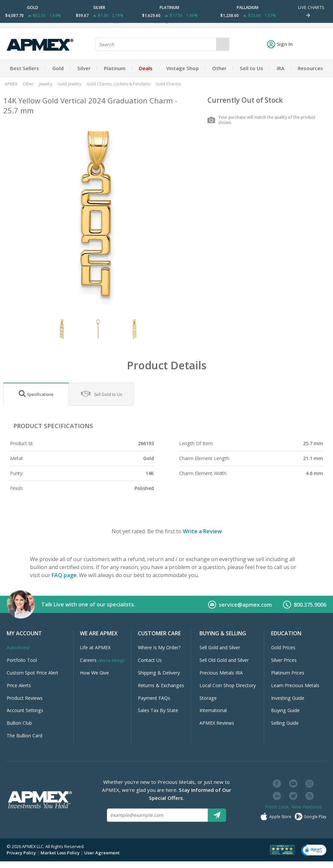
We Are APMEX (99, 633)
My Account (24, 633)
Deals (146, 68)
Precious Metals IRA (221, 673)
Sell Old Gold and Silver (224, 660)
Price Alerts (19, 685)
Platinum (115, 68)
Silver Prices (284, 660)
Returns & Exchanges (161, 685)
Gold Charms (168, 84)
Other (219, 68)
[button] (314, 850)
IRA (281, 68)
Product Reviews (25, 698)
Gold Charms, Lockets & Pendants (119, 84)
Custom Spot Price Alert (32, 673)
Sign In (280, 44)
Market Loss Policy (60, 853)
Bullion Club (19, 723)
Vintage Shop (182, 68)
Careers (102, 660)
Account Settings (25, 710)
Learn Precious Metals (295, 685)
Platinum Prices (288, 673)
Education (286, 633)
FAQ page (64, 575)
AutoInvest (18, 647)
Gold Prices (283, 647)
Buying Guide (285, 710)
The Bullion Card (24, 736)
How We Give (94, 673)
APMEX (11, 84)
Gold (58, 68)
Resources (310, 68)
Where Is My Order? (159, 647)
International (213, 710)
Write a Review (202, 531)
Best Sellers (24, 68)
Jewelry (46, 84)
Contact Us (150, 660)
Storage (208, 698)
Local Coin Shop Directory (228, 685)
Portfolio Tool (22, 660)
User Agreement (102, 853)
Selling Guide (285, 723)
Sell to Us (251, 68)
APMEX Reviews (217, 723)
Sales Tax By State (158, 710)
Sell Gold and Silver (220, 647)
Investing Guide (288, 698)
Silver (84, 68)
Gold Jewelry (69, 84)
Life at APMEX (95, 647)
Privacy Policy (21, 853)
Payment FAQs (154, 698)
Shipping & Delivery (159, 673)
